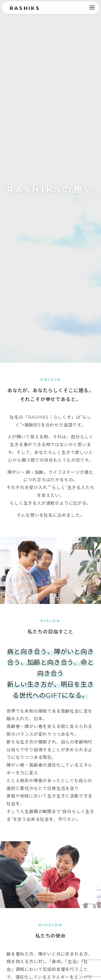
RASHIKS (26, 8)
